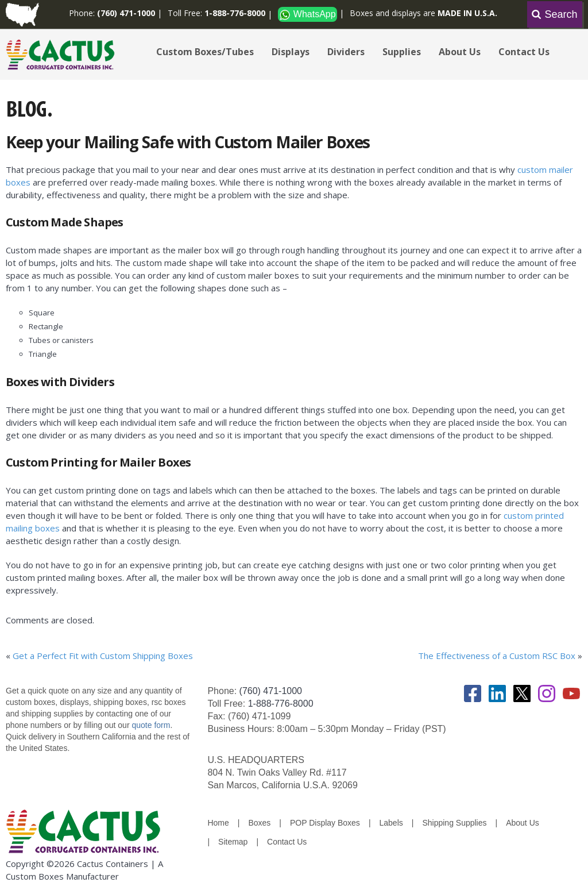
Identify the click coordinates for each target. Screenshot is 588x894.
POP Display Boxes (325, 823)
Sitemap (233, 842)
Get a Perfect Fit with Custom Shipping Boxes (103, 656)
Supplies (402, 52)
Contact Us (524, 52)
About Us (460, 52)
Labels (391, 823)
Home (218, 823)
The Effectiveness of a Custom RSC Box (497, 656)
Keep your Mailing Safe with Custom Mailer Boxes (188, 142)
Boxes (259, 823)
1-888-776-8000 (281, 704)
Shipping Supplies (454, 823)
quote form (150, 725)
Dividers (346, 52)
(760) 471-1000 (271, 691)
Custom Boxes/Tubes (205, 52)
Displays (291, 52)
